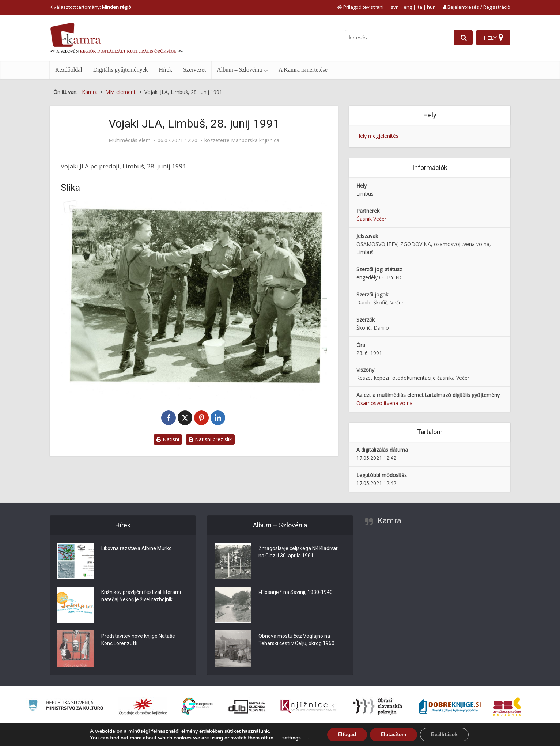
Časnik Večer (371, 219)
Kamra (389, 521)
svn (395, 7)
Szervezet (194, 70)
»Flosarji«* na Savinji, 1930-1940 (296, 592)
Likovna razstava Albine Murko (137, 548)
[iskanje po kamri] (400, 38)
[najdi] (463, 38)
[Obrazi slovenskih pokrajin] (378, 707)
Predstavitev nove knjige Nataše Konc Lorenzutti (138, 640)
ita (419, 7)
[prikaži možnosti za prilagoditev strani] (360, 7)
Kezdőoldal (69, 70)
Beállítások (444, 734)
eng (408, 7)
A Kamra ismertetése (303, 70)
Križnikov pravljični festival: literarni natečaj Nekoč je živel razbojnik (141, 596)
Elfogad (347, 734)
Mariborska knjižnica (255, 140)
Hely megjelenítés (377, 136)
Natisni (168, 439)
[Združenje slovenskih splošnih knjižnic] (308, 707)
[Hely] (493, 38)
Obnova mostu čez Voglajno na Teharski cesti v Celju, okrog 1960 (296, 640)
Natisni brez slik (210, 439)
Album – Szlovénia (239, 70)
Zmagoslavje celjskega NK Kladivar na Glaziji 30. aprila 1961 (298, 552)
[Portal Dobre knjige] (450, 707)
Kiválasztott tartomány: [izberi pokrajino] (90, 7)
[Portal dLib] (247, 707)
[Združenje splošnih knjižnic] (507, 707)
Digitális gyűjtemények (121, 70)
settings (292, 738)
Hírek (166, 70)
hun (431, 7)
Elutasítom (393, 734)
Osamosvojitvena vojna (385, 403)
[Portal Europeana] (197, 706)
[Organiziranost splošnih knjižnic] (143, 707)
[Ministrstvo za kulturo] (66, 706)
